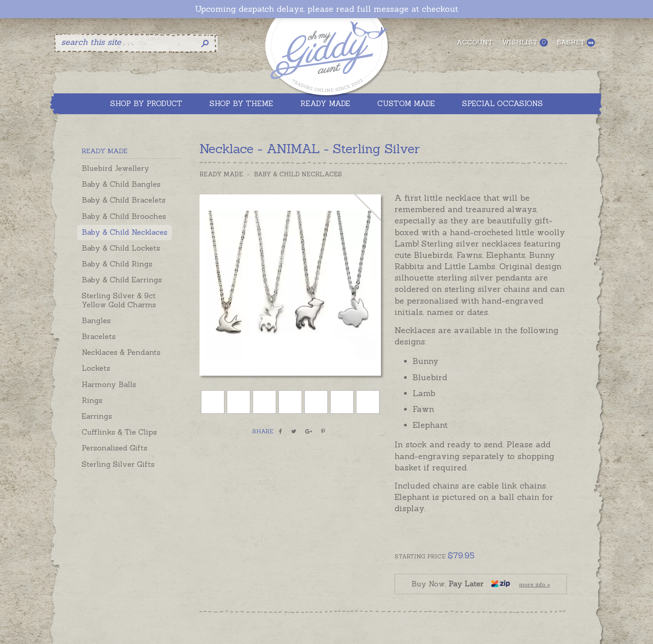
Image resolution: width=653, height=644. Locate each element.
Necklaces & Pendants (121, 352)
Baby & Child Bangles (121, 184)
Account (475, 42)
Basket (576, 42)
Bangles (96, 320)
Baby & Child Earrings (122, 280)
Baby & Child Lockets (121, 248)
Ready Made (221, 174)
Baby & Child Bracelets (124, 200)
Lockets (96, 368)
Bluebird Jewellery (115, 168)
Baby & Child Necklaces (124, 232)
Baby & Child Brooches (124, 216)
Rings (92, 400)
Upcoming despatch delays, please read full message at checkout (326, 9)
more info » (535, 584)
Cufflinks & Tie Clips (119, 432)
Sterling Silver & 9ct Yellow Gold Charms (119, 300)
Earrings (97, 416)
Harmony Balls (109, 384)
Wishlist (525, 42)
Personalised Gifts (115, 448)
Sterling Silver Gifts (118, 464)
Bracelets (99, 336)
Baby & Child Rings (117, 264)
